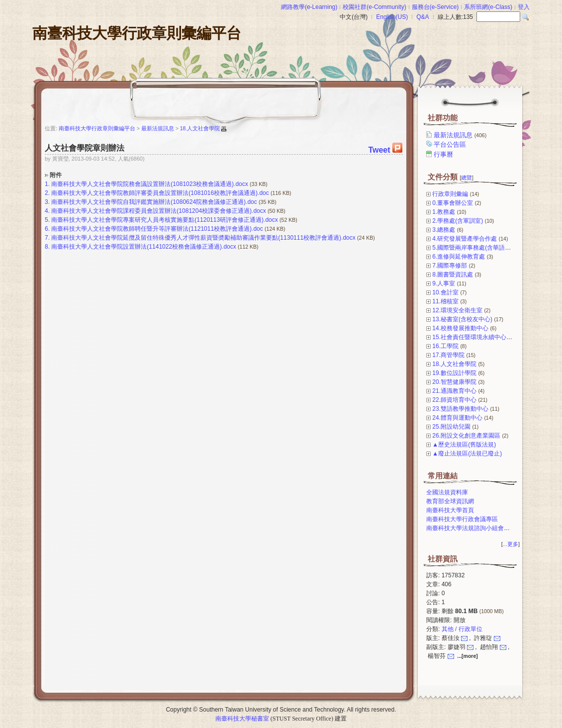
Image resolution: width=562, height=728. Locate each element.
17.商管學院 (448, 355)
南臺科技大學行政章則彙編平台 (137, 33)
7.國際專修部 (450, 266)
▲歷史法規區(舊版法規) (464, 445)
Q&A (422, 17)
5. (47, 220)
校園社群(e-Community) (374, 7)
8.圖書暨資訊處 (453, 274)
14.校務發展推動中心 (460, 328)
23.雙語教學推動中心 (460, 409)
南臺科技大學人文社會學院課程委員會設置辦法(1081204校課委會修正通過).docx (158, 211)
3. (47, 202)
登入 (524, 7)
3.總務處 (444, 230)
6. (47, 229)
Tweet (379, 150)
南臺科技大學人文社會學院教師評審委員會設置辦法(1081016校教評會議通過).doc (160, 193)
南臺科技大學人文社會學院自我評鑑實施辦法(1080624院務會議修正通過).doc (154, 202)
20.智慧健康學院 (454, 382)
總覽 (467, 178)
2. (47, 193)
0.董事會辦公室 (453, 203)
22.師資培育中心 (454, 400)
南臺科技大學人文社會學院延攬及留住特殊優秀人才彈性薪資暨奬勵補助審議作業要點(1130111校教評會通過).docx (203, 238)
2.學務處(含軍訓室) (458, 221)
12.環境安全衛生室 (457, 310)
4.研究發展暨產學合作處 (465, 239)
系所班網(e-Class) (488, 7)
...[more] (467, 656)
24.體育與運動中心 (457, 418)
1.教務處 (444, 212)
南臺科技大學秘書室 (242, 719)
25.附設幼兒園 (451, 427)
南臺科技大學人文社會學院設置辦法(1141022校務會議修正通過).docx (143, 247)
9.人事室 (444, 283)
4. (47, 211)
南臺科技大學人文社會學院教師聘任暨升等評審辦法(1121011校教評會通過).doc (157, 229)
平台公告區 (451, 144)
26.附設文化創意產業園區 (466, 436)
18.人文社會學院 (454, 364)
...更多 (511, 544)
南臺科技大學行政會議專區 (462, 519)
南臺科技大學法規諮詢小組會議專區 (474, 528)
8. (47, 247)
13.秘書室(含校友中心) (462, 319)
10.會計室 (445, 292)
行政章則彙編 (450, 194)
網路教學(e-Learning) (309, 7)
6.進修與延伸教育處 (459, 257)
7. (47, 238)
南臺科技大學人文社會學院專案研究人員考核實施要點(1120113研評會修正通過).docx (164, 220)
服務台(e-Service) (435, 7)
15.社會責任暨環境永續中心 (469, 337)
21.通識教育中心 (454, 391)
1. (47, 184)
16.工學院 (445, 346)
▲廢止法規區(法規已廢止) (467, 454)
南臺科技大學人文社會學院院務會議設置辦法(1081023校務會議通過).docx (149, 184)
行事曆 (444, 154)
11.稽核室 (445, 301)
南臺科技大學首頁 (450, 510)
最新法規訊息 (461, 135)
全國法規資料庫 (447, 492)
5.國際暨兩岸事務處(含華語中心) (475, 248)
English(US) (392, 17)
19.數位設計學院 (454, 373)
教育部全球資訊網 (450, 501)
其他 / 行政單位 (462, 629)
